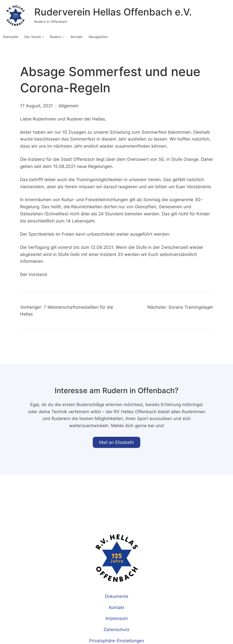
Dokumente (117, 596)
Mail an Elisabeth (116, 442)
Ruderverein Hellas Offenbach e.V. (113, 12)
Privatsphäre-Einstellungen (117, 641)
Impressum (117, 618)
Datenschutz (116, 629)
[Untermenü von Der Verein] (43, 37)
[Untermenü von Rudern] (64, 37)
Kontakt (116, 607)
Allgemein (68, 106)
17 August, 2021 (36, 106)
